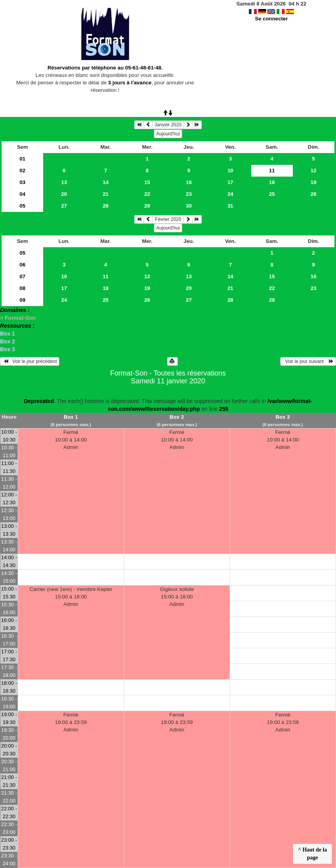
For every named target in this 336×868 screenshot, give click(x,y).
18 (272, 182)
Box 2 (7, 341)
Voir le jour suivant (308, 361)
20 (64, 194)
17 (230, 182)
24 (230, 194)
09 (23, 300)
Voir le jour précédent (30, 361)
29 (147, 206)
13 (64, 182)
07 (23, 276)
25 (272, 194)
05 (23, 206)
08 (23, 288)
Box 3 (7, 349)
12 (313, 170)
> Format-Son (18, 318)
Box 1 (7, 334)
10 (230, 170)
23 (189, 194)
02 (23, 170)
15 (147, 182)
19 (313, 182)
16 (189, 182)
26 (313, 194)
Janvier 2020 (168, 125)
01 (23, 159)
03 (23, 182)
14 (106, 182)
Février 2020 (168, 219)
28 (106, 206)
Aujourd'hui (168, 134)
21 (106, 194)
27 (64, 206)
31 (230, 206)
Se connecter (272, 19)
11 (106, 276)
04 (23, 194)
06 (23, 265)
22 (147, 194)
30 (189, 206)
